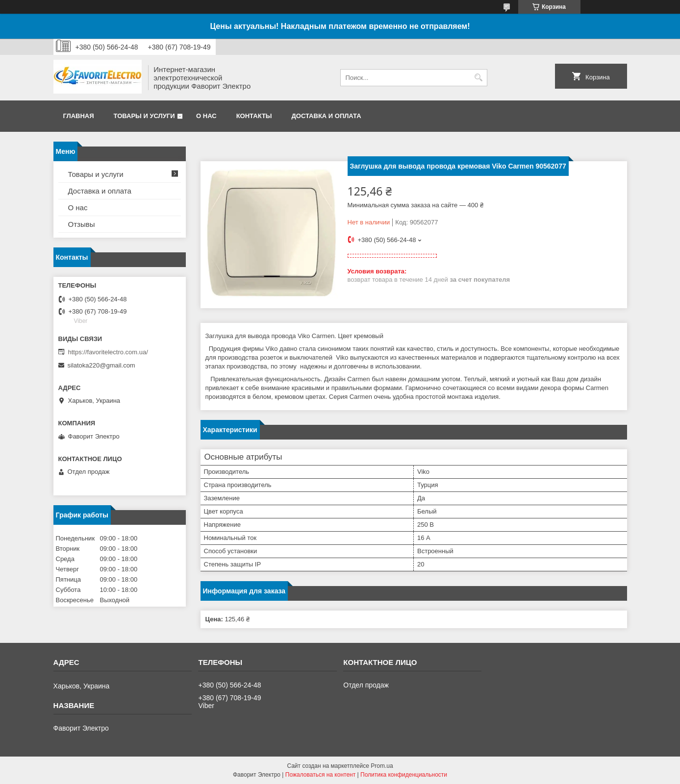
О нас (206, 116)
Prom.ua (382, 766)
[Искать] (479, 78)
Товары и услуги (144, 116)
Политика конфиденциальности (404, 775)
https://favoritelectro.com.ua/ (108, 352)
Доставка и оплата (327, 116)
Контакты (254, 116)
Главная (79, 116)
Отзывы (82, 224)
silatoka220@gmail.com (101, 365)
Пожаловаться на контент (320, 775)
